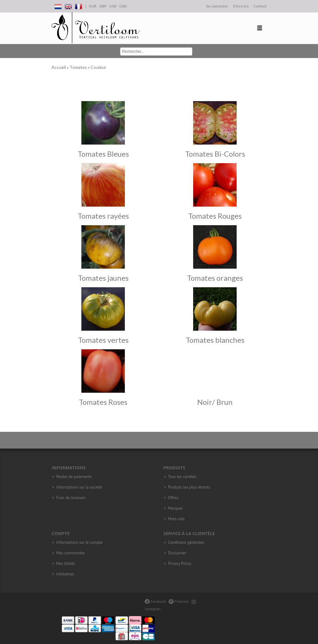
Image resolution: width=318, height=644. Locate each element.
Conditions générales (186, 543)
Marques (175, 508)
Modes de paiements (74, 477)
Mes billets (66, 564)
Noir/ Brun (215, 402)
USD (113, 6)
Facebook (155, 601)
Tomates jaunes (103, 278)
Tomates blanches (215, 340)
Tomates (79, 67)
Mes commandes (70, 553)
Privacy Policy (180, 564)
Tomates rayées (103, 216)
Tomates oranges (215, 278)
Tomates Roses (103, 402)
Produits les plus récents (189, 487)
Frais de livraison (71, 498)
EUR (93, 6)
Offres (173, 498)
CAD (123, 6)
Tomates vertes (103, 340)
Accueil (59, 67)
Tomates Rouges (215, 216)
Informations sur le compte (79, 543)
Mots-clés (176, 519)
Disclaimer (177, 553)
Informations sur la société (79, 487)
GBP (103, 6)
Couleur (98, 67)
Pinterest (179, 601)
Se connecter (217, 6)
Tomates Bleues (103, 154)
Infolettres (65, 574)
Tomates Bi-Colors (215, 154)
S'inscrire (241, 6)
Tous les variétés (182, 477)
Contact (260, 6)
